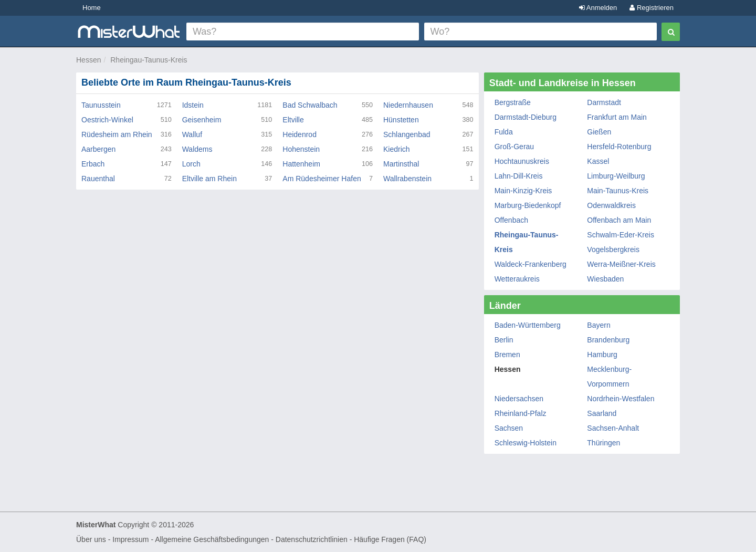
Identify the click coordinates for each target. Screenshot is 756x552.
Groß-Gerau (514, 147)
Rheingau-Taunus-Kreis (149, 60)
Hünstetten (401, 120)
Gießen (599, 132)
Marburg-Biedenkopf (528, 205)
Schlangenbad (407, 134)
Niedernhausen (408, 105)
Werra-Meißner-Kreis (621, 264)
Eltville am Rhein (209, 179)
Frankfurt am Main (617, 117)
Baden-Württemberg (528, 325)
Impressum (130, 539)
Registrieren (652, 8)
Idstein (193, 105)
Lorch (191, 164)
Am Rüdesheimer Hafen (322, 179)
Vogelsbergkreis (613, 249)
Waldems (197, 149)
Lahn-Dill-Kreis (519, 176)
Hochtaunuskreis (522, 161)
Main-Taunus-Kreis (618, 191)
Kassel (598, 161)
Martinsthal (401, 164)
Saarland (602, 413)
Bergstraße (513, 102)
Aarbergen (98, 149)
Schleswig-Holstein (526, 443)
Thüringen (603, 443)
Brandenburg (608, 340)
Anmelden (598, 8)
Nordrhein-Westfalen (621, 399)
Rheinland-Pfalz (521, 413)
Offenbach (511, 220)
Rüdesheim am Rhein (117, 134)
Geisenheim (202, 120)
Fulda (504, 132)
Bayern (598, 325)
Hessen (88, 60)
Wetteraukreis (517, 279)
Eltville (293, 120)
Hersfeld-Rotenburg (619, 147)
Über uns (91, 539)
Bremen (507, 355)
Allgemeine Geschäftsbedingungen (212, 539)
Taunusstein (101, 105)
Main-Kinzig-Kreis (523, 191)
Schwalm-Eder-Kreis (621, 235)
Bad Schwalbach (310, 105)
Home (92, 8)
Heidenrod (300, 134)
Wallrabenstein (407, 179)
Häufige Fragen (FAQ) (390, 539)
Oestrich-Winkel (107, 120)
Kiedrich (397, 149)
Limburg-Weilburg (616, 176)
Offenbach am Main (619, 220)
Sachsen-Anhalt (613, 428)
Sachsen (509, 428)
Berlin (504, 340)
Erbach (93, 164)
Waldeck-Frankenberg (531, 264)
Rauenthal (98, 179)
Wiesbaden (605, 279)
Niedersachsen (519, 399)
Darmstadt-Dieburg (526, 117)
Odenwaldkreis (611, 205)
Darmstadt (604, 102)
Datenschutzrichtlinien (312, 539)
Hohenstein (301, 149)
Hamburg (602, 355)
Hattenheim (301, 164)
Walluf (192, 134)
